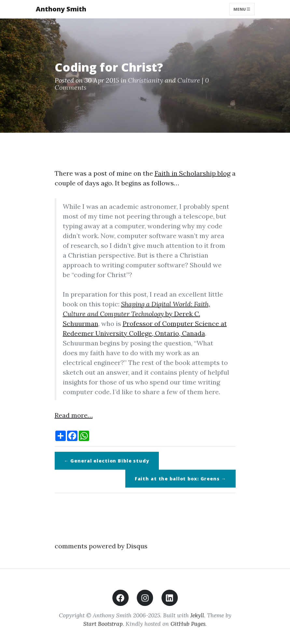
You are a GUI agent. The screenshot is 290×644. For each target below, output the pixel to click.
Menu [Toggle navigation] (242, 9)
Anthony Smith (61, 9)
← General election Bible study (107, 461)
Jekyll (197, 615)
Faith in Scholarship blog (193, 173)
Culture (189, 80)
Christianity (145, 80)
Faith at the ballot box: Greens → (180, 479)
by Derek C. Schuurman (137, 314)
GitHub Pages (188, 624)
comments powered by (101, 546)
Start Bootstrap (103, 624)
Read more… (74, 415)
